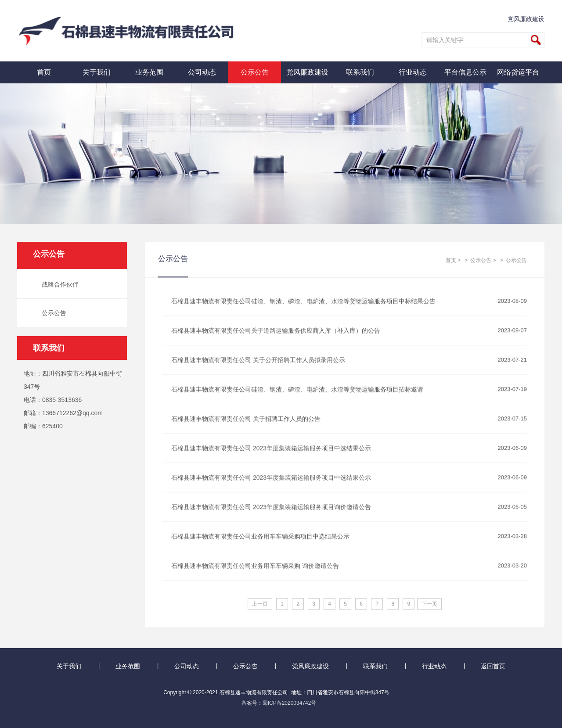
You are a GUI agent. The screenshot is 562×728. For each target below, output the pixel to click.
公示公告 (255, 72)
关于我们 (97, 72)
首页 (44, 72)
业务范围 (149, 72)
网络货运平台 (518, 72)
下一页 (429, 604)
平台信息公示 (465, 72)
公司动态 (202, 72)
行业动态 (413, 72)
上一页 (260, 604)
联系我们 (360, 72)
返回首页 (493, 666)
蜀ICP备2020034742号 (290, 703)
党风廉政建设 (526, 19)
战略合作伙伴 (58, 284)
